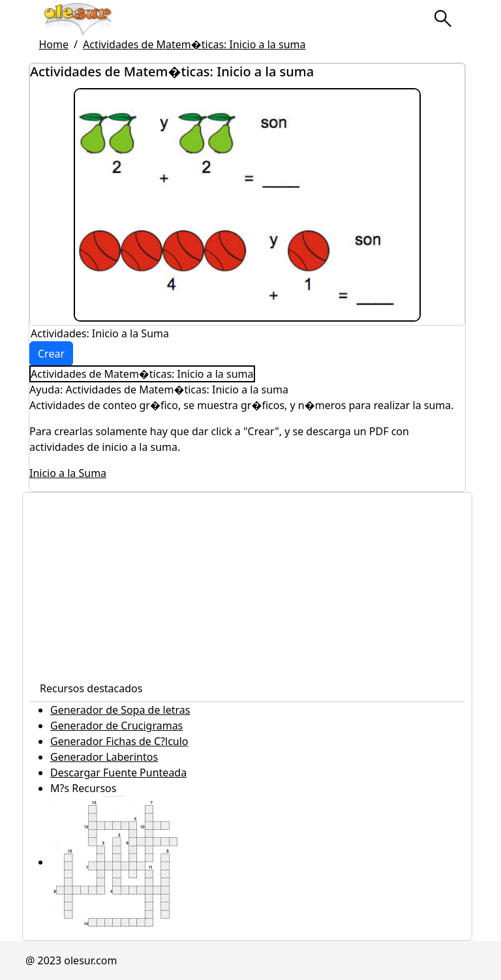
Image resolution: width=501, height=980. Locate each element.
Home (54, 44)
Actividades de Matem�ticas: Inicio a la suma (194, 44)
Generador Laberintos (104, 757)
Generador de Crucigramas (116, 726)
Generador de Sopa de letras (120, 710)
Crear (51, 354)
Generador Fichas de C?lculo (119, 741)
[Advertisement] (247, 584)
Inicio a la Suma (68, 473)
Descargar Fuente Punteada (118, 773)
